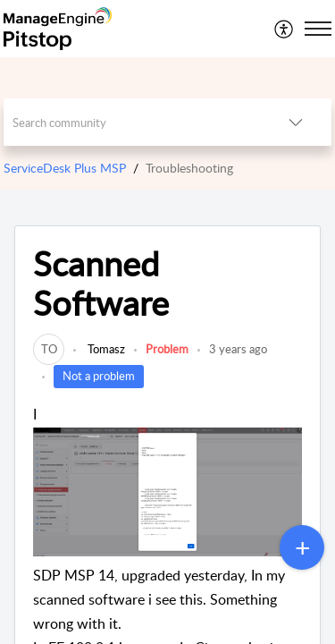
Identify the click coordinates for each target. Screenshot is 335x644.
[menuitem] (285, 29)
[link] (49, 349)
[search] (132, 122)
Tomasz (105, 349)
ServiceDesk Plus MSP (65, 168)
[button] (285, 29)
